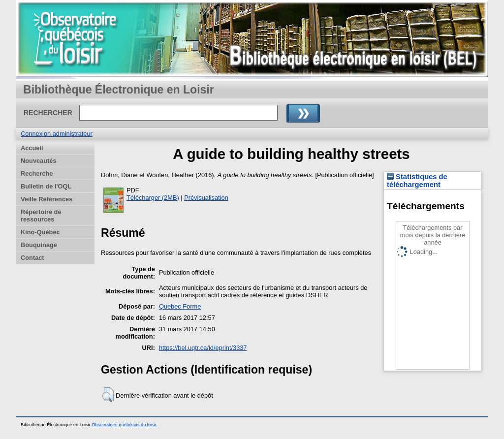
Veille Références (47, 199)
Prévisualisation (206, 198)
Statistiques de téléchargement (417, 181)
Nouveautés (39, 161)
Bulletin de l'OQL (46, 186)
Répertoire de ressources (41, 216)
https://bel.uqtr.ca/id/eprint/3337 (203, 348)
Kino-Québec (40, 232)
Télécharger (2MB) (153, 198)
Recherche (37, 173)
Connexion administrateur (57, 134)
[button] (108, 395)
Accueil (32, 148)
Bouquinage (39, 245)
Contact (32, 258)
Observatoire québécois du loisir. (125, 425)
